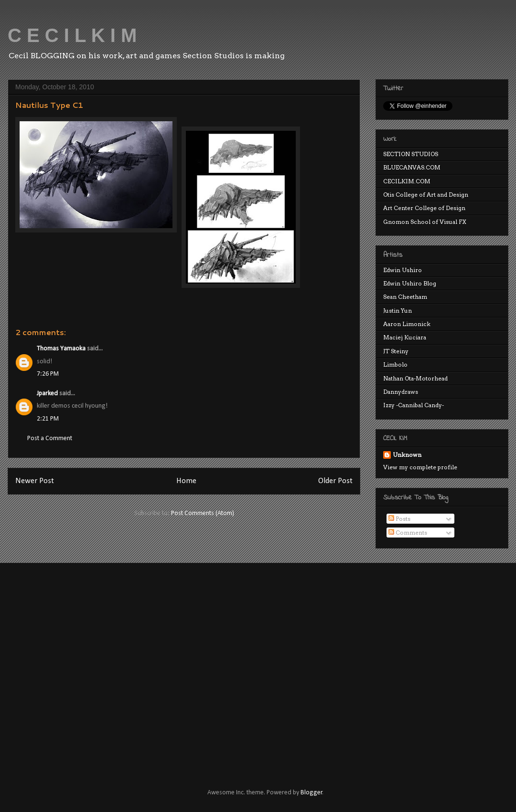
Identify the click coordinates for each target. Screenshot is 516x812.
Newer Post (35, 481)
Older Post (335, 481)
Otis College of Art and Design (426, 195)
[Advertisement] (90, 667)
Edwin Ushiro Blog (410, 283)
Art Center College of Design (424, 208)
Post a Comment (50, 438)
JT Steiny (396, 351)
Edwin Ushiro (403, 270)
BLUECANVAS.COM (412, 167)
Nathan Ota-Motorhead (415, 378)
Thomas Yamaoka (61, 349)
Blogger (312, 793)
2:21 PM (48, 419)
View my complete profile (420, 467)
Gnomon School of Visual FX (425, 222)
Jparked (47, 394)
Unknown (407, 455)
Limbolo (395, 364)
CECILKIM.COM (407, 181)
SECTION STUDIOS (411, 154)
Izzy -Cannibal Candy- (414, 405)
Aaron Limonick (407, 324)
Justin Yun (398, 311)
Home (186, 481)
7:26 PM (48, 374)
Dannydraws (401, 392)
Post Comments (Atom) (203, 513)
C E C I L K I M (72, 35)
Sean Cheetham (405, 297)
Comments (408, 533)
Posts (399, 519)
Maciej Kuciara (405, 337)
